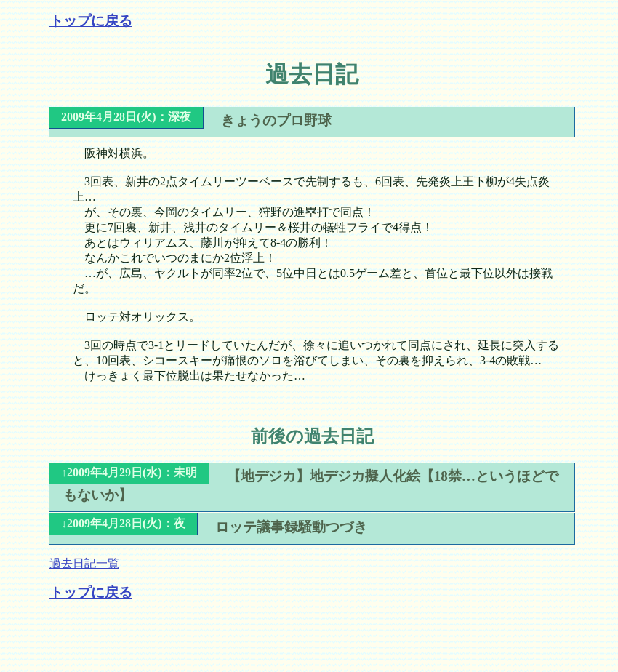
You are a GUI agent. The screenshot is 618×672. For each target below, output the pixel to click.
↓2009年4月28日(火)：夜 (123, 523)
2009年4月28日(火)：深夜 (126, 117)
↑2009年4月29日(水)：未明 (129, 472)
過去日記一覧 (84, 563)
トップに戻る (91, 21)
